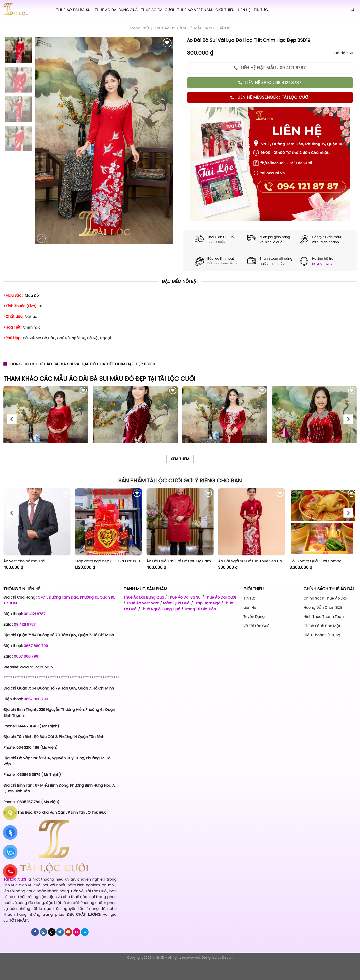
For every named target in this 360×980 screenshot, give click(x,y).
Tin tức (261, 10)
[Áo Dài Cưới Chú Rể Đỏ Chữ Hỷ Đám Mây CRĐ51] (180, 522)
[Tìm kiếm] (353, 10)
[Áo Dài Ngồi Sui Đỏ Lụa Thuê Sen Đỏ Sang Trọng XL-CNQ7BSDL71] (252, 522)
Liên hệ (244, 10)
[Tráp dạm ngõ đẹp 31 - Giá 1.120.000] (108, 522)
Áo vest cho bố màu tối (24, 561)
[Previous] (12, 419)
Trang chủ (139, 28)
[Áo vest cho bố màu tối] (37, 522)
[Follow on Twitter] (60, 932)
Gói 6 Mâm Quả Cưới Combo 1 (316, 561)
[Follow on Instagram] (44, 932)
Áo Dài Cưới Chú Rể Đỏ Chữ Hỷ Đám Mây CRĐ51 (180, 561)
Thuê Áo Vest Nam (195, 10)
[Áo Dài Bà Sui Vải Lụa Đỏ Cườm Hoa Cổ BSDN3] (225, 428)
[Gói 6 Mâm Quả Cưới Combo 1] (323, 522)
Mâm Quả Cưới (177, 603)
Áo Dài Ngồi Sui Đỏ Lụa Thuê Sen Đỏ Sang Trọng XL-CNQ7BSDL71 (252, 561)
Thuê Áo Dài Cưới (157, 10)
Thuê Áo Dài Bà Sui (74, 10)
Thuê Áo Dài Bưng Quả (116, 10)
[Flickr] (77, 932)
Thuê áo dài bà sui (172, 28)
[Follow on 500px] (85, 932)
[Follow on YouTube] (68, 932)
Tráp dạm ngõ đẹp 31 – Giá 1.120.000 (107, 561)
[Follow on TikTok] (52, 932)
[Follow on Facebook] (35, 932)
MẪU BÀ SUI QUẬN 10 (212, 28)
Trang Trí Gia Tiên (200, 609)
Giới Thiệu (225, 10)
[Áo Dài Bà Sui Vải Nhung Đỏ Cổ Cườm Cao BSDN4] (314, 428)
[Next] (348, 419)
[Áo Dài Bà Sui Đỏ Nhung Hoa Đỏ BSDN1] (46, 428)
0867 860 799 (36, 646)
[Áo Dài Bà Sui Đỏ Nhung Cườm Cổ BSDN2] (135, 428)
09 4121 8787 (322, 264)
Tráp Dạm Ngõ (207, 603)
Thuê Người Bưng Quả (161, 609)
